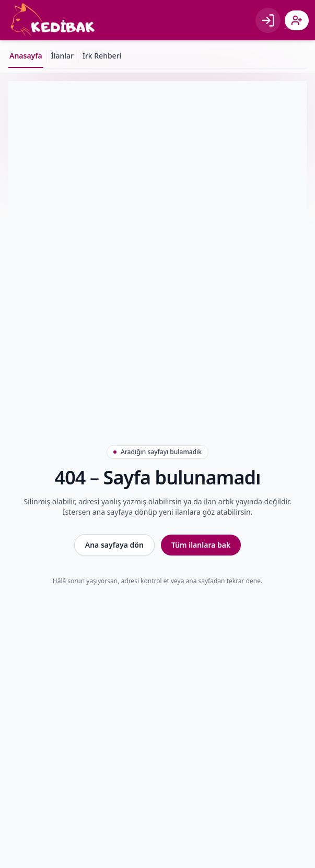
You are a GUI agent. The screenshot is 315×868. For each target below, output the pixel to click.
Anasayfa (26, 56)
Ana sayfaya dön (114, 545)
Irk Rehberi (102, 56)
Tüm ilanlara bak (201, 545)
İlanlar (62, 56)
